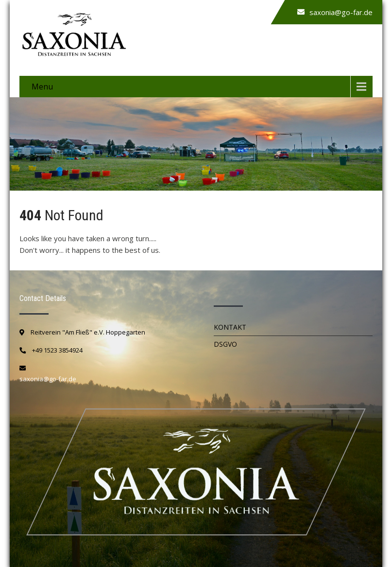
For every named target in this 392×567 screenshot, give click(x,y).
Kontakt (230, 327)
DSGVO (225, 344)
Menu (42, 87)
